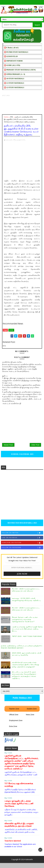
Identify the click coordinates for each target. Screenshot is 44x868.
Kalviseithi (29, 864)
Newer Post (8, 448)
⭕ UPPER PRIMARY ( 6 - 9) (14, 74)
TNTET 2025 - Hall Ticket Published (27, 641)
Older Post (35, 448)
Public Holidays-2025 (22, 703)
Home (6, 117)
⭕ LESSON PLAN (11, 56)
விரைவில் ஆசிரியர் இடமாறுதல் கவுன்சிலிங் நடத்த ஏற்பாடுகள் (19, 830)
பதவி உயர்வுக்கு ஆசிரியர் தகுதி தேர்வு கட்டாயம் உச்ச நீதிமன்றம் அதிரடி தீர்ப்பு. (27, 634)
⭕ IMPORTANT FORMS (13, 61)
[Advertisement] (22, 105)
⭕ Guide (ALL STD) (12, 65)
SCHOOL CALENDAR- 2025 (22, 459)
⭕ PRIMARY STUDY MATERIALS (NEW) (20, 70)
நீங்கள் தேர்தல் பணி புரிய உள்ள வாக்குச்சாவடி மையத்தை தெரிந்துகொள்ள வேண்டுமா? (25, 625)
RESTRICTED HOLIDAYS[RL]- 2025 (22, 528)
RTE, (24, 140)
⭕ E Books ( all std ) (11, 48)
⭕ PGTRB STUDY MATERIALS (16, 52)
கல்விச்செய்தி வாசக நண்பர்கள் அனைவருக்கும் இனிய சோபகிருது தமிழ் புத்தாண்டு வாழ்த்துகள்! (26, 670)
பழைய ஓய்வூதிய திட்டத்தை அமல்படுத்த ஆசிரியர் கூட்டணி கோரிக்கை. (19, 809)
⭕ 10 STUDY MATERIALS (14, 79)
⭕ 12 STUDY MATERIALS (14, 88)
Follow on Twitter (23, 538)
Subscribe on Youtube (23, 548)
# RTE (11, 330)
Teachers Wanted (13, 846)
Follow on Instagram (23, 553)
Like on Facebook (23, 543)
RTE (12, 117)
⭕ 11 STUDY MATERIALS (14, 83)
